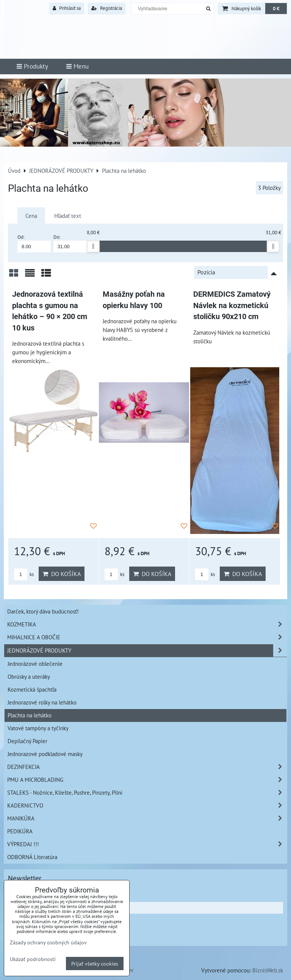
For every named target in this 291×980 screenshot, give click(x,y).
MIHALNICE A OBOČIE (147, 637)
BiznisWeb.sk (268, 970)
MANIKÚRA (147, 818)
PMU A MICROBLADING (147, 780)
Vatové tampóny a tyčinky (38, 728)
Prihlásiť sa (67, 8)
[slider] (93, 246)
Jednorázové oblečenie (35, 664)
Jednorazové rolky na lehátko (42, 702)
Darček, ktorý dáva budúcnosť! (43, 611)
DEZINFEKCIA (147, 767)
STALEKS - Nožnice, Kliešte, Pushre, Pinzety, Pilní (147, 793)
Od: (34, 243)
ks (24, 574)
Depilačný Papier (27, 741)
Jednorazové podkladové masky (45, 754)
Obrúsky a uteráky (29, 676)
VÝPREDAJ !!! (147, 844)
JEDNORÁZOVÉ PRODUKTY (147, 650)
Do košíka (62, 574)
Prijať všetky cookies (95, 964)
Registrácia (107, 8)
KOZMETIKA (147, 624)
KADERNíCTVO (147, 805)
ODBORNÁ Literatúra (32, 857)
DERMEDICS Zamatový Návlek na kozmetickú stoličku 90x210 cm (232, 305)
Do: (70, 243)
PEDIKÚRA (20, 831)
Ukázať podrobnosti (33, 959)
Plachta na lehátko (30, 715)
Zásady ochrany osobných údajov (48, 942)
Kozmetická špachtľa (32, 689)
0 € (276, 9)
